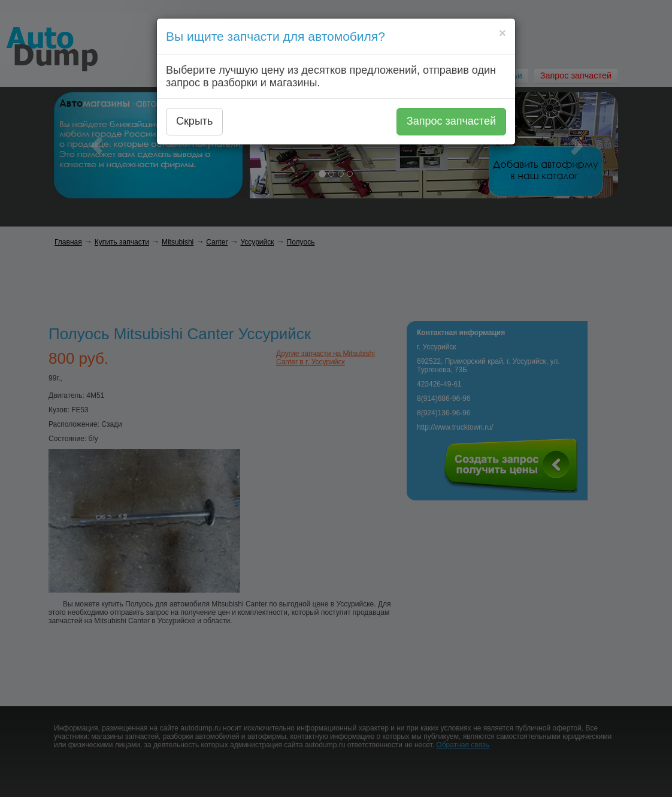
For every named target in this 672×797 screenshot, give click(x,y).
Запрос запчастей (451, 121)
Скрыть (194, 121)
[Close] (503, 33)
